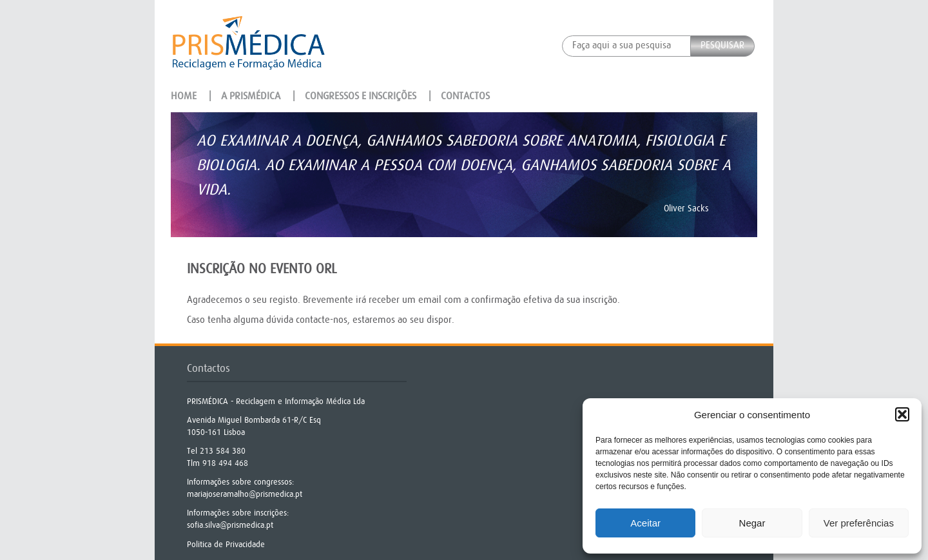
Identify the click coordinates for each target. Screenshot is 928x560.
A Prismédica (251, 96)
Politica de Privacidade (226, 544)
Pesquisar (722, 45)
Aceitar (645, 523)
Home (184, 96)
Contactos (465, 96)
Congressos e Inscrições (361, 96)
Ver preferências (859, 523)
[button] (902, 414)
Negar (752, 523)
